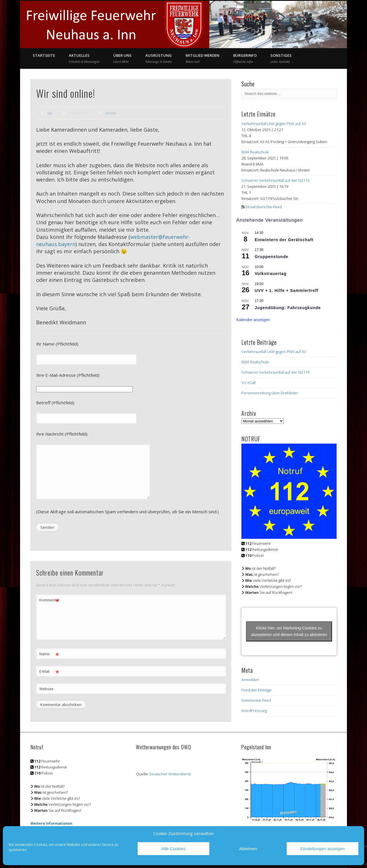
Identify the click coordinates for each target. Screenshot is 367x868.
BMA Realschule (255, 152)
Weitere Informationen (51, 823)
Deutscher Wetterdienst (170, 774)
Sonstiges (282, 58)
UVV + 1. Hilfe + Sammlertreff (286, 290)
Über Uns (122, 58)
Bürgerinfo (245, 58)
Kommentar (49, 600)
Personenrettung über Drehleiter (270, 393)
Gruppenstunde (271, 257)
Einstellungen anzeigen (322, 849)
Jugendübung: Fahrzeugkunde (288, 308)
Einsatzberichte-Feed (264, 207)
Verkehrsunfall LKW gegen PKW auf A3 (274, 124)
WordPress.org (254, 711)
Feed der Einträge (256, 690)
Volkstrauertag (271, 274)
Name (49, 654)
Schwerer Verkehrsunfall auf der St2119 (275, 180)
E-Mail (49, 671)
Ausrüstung (159, 58)
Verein (111, 113)
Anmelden (250, 680)
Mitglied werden (202, 58)
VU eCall (248, 383)
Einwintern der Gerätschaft (284, 240)
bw (50, 113)
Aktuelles (84, 58)
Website (46, 689)
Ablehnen (248, 849)
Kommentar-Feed (256, 700)
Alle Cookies (173, 849)
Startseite (44, 55)
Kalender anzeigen (253, 320)
